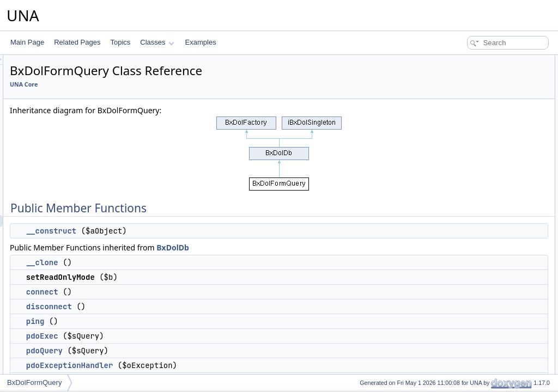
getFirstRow (463, 229)
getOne (456, 193)
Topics (120, 42)
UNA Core (160, 84)
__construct (187, 231)
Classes (157, 42)
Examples (201, 42)
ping (172, 321)
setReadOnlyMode (472, 97)
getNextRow (463, 241)
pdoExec (178, 336)
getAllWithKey (466, 277)
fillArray (456, 265)
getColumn (461, 217)
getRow (456, 205)
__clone (178, 262)
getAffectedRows (470, 313)
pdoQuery (181, 351)
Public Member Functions (473, 61)
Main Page (27, 42)
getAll (453, 253)
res (450, 348)
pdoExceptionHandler (206, 365)
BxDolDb (309, 247)
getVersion (461, 372)
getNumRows (465, 301)
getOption (459, 181)
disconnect (185, 307)
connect (178, 292)
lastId (453, 324)
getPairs (457, 289)
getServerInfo (465, 360)
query (453, 336)
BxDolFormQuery (34, 382)
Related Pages (77, 42)
